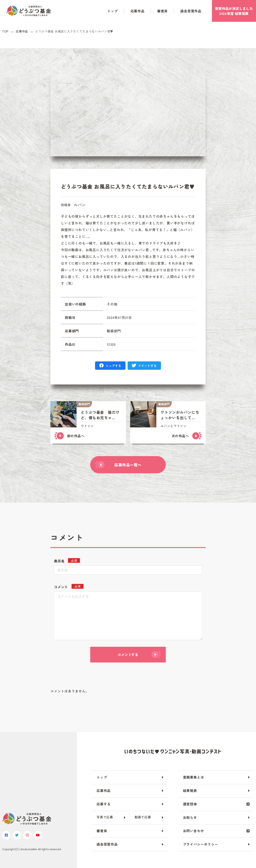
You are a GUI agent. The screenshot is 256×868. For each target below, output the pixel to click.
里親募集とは (194, 777)
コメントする (128, 655)
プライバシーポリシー (201, 844)
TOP (5, 31)
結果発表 (190, 790)
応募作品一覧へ (128, 465)
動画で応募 (143, 817)
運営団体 (190, 804)
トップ (112, 11)
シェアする (114, 366)
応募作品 (138, 11)
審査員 (162, 11)
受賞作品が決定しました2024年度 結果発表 (234, 11)
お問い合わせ (194, 831)
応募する (104, 804)
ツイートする (147, 366)
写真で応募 (105, 817)
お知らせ (190, 817)
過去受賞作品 (191, 11)
